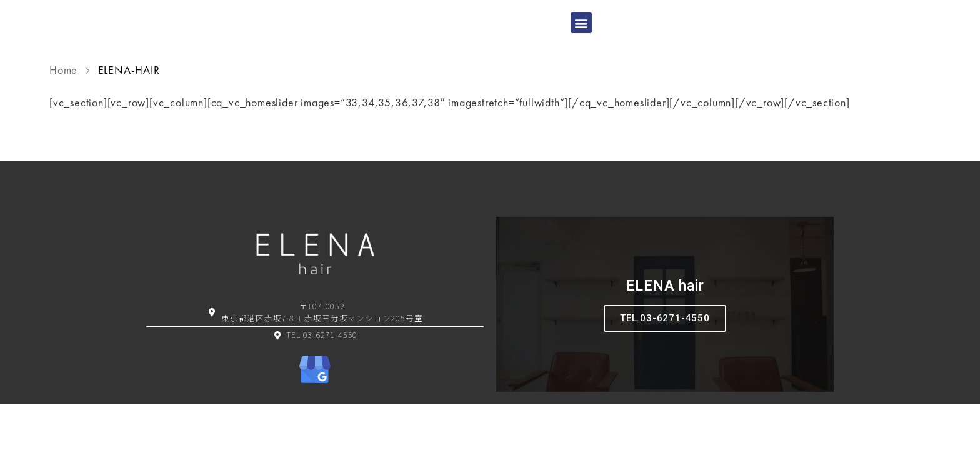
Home (65, 93)
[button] (581, 35)
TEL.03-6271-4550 (665, 342)
